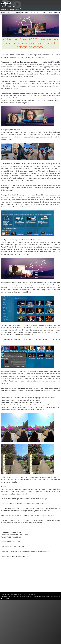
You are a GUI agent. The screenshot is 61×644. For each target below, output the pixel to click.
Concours (32, 12)
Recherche (57, 12)
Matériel (44, 12)
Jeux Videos (25, 12)
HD (8, 12)
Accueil (3, 12)
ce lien (9, 482)
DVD (12, 12)
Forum (50, 12)
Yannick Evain (12, 596)
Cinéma (18, 12)
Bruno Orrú (29, 596)
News (39, 12)
